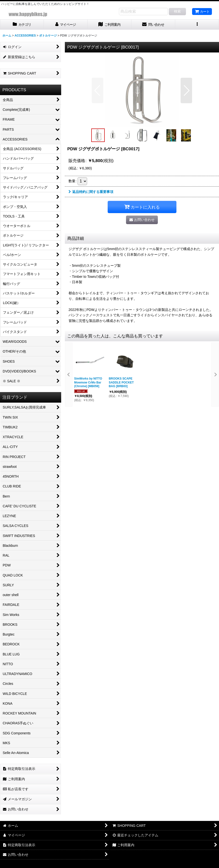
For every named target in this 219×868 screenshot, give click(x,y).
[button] (197, 25)
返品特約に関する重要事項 (91, 192)
